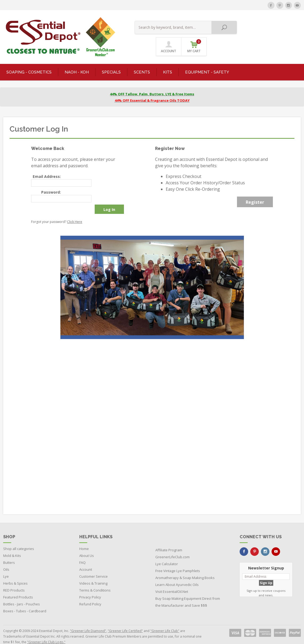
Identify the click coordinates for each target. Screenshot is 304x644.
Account (86, 560)
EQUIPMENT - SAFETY (207, 62)
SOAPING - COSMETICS (29, 62)
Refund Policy (90, 594)
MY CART (288, 27)
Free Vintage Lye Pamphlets (178, 561)
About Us (87, 546)
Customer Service (93, 566)
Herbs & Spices (15, 573)
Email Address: (47, 167)
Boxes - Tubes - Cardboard (25, 601)
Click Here (75, 212)
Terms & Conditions (95, 580)
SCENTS (142, 62)
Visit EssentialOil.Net (172, 582)
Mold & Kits (12, 546)
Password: (51, 182)
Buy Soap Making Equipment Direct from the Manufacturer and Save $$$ (188, 592)
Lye (6, 566)
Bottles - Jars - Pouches (22, 594)
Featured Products (18, 587)
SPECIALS (111, 62)
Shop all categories (19, 539)
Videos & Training (93, 573)
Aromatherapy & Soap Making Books (185, 568)
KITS (168, 62)
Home (84, 539)
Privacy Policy (90, 587)
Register (255, 192)
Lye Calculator (167, 554)
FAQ (82, 553)
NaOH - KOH (77, 62)
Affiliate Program (169, 540)
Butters (9, 553)
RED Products (14, 580)
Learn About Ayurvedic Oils (177, 575)
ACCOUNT (263, 27)
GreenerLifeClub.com (172, 547)
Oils (6, 560)
